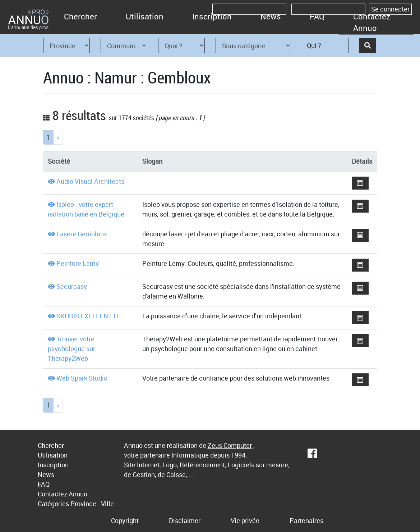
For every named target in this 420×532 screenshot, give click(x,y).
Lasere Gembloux (82, 234)
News (271, 16)
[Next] (58, 137)
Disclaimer (185, 520)
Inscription (212, 16)
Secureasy (72, 286)
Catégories (53, 504)
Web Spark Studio (82, 378)
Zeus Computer (230, 445)
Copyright (125, 520)
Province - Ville (92, 504)
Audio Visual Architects (90, 181)
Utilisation (145, 16)
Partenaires (306, 520)
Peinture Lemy (78, 263)
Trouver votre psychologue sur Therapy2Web (71, 349)
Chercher (80, 16)
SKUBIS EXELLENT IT (88, 316)
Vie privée (245, 520)
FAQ (317, 16)
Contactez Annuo (372, 22)
